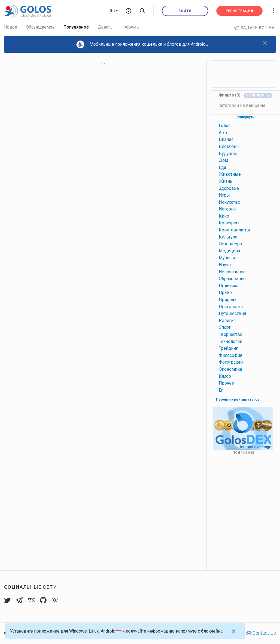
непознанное (232, 272)
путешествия (232, 313)
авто (224, 133)
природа (228, 300)
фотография (231, 362)
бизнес (226, 139)
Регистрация (239, 11)
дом (223, 160)
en (221, 390)
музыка (227, 258)
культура (228, 237)
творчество (231, 334)
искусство (230, 202)
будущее (228, 154)
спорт (225, 327)
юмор (225, 376)
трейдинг (228, 348)
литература (230, 244)
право (225, 292)
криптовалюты (234, 230)
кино (224, 216)
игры (224, 195)
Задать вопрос (255, 28)
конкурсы (229, 223)
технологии (230, 341)
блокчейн (229, 146)
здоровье (229, 188)
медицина (229, 251)
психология (231, 307)
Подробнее (243, 453)
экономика (230, 369)
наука (225, 265)
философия (230, 355)
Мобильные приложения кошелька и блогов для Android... (142, 44)
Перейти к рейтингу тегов (238, 399)
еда (222, 167)
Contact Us (261, 633)
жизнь (226, 181)
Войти (185, 11)
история (227, 209)
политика (229, 286)
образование (232, 279)
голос (225, 126)
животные (230, 174)
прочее (226, 383)
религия (227, 321)
